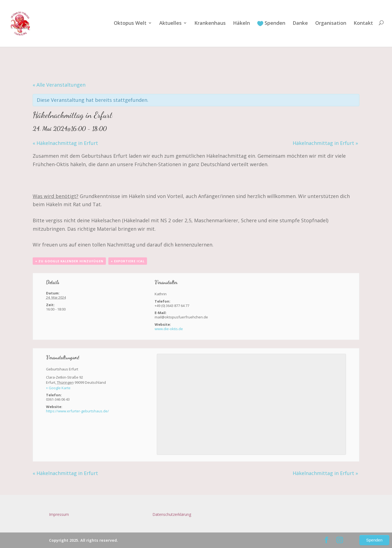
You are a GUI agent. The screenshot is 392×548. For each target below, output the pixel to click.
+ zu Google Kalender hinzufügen (69, 261)
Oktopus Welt (130, 24)
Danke (300, 24)
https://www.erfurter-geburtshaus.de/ (77, 411)
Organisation (331, 24)
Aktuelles (170, 24)
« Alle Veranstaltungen (59, 85)
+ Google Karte (58, 388)
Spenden (271, 23)
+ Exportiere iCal (128, 261)
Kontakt (363, 24)
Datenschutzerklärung (172, 514)
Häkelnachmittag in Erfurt (65, 143)
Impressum (59, 514)
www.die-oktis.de (169, 329)
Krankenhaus (210, 24)
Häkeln (241, 24)
